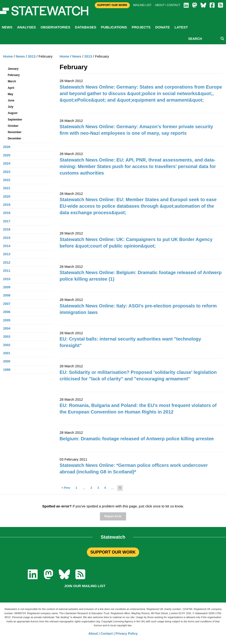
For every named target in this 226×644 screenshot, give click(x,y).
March (12, 81)
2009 (7, 287)
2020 (7, 196)
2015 (7, 238)
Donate (162, 27)
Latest (181, 27)
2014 (7, 246)
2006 (7, 312)
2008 (7, 295)
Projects (141, 27)
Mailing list (142, 5)
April (11, 88)
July (11, 107)
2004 (7, 328)
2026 (7, 147)
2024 (7, 163)
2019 (7, 205)
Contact (107, 634)
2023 (7, 172)
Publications (114, 27)
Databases (86, 27)
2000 (7, 361)
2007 (7, 304)
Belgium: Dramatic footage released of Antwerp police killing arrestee (137, 439)
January (13, 69)
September (15, 120)
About (93, 634)
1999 (7, 370)
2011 (7, 271)
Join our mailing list (85, 586)
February (14, 75)
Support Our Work (112, 5)
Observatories (55, 27)
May (10, 94)
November (15, 132)
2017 (7, 221)
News (7, 27)
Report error (113, 516)
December (14, 138)
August (12, 113)
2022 (7, 180)
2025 (7, 155)
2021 (7, 188)
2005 (7, 320)
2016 (7, 229)
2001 (7, 353)
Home (64, 56)
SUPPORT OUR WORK (113, 552)
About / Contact (168, 5)
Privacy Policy (127, 634)
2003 (7, 337)
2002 (7, 345)
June (11, 100)
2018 (7, 213)
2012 (7, 262)
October (13, 126)
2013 (88, 56)
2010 (7, 279)
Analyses (26, 27)
